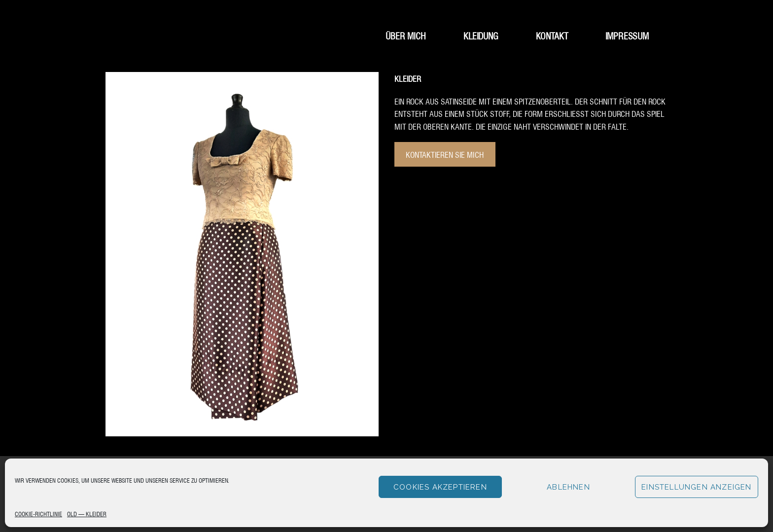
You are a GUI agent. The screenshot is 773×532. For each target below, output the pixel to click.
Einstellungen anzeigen (696, 487)
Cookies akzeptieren (440, 487)
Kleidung (481, 35)
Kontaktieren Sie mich (445, 154)
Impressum (627, 35)
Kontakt (552, 35)
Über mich (406, 35)
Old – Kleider (87, 514)
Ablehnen (568, 487)
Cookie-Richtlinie (38, 514)
